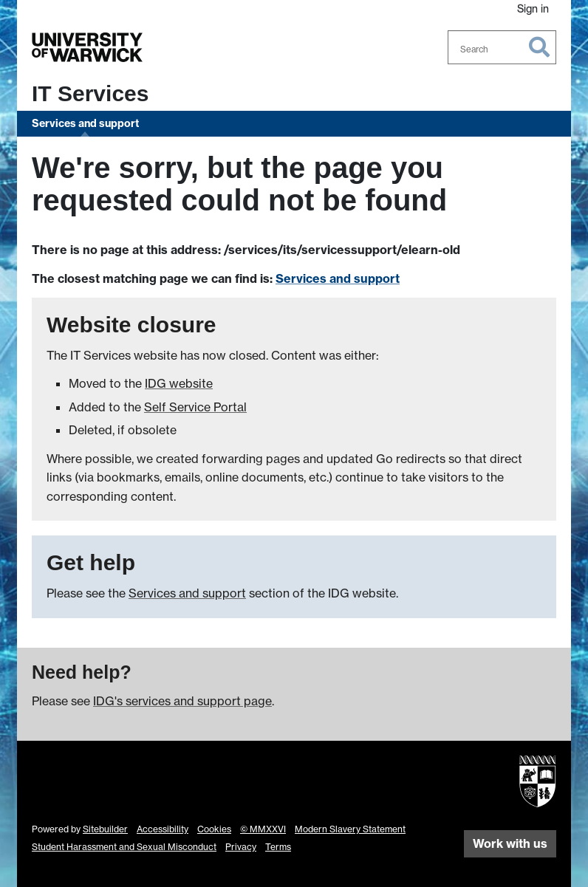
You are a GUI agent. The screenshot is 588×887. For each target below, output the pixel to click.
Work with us (510, 843)
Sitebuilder (105, 829)
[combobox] (502, 47)
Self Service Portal (195, 407)
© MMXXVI (263, 829)
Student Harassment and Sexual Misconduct (124, 847)
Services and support (85, 123)
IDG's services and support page (182, 701)
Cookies (214, 829)
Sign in (533, 8)
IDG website (179, 383)
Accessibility (163, 829)
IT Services (90, 93)
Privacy (241, 847)
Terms (278, 847)
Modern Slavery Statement (350, 829)
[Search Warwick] (502, 47)
